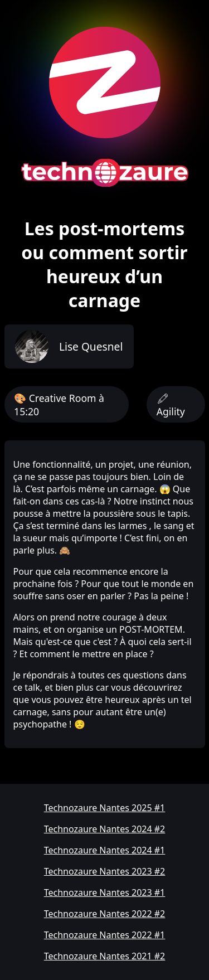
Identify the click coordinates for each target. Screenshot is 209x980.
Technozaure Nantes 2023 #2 (105, 871)
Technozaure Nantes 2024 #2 (105, 829)
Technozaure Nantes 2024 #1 (105, 850)
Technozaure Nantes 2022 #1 (105, 935)
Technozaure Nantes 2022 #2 (105, 914)
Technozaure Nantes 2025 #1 (105, 808)
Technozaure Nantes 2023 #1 (105, 892)
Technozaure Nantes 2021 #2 (105, 956)
